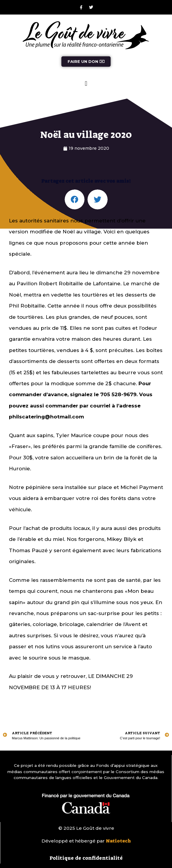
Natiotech (118, 841)
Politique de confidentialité (86, 858)
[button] (86, 83)
